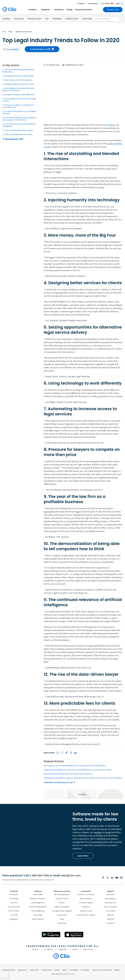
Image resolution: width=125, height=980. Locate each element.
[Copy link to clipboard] (62, 753)
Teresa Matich (13, 49)
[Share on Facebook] (67, 753)
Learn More (83, 856)
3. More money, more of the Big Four (18, 80)
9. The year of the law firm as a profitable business (19, 112)
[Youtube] (117, 878)
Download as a (42, 49)
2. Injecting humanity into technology (18, 76)
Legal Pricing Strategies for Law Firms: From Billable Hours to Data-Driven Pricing (77, 770)
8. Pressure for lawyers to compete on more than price (18, 106)
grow (108, 832)
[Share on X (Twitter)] (71, 753)
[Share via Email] (58, 753)
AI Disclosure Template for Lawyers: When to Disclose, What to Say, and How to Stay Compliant (83, 778)
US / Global (107, 3)
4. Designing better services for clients (18, 84)
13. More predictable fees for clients (17, 134)
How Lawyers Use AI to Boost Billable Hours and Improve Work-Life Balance (75, 766)
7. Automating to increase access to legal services (19, 100)
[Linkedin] (112, 878)
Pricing (69, 9)
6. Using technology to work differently (18, 94)
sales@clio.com (71, 875)
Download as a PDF (13, 139)
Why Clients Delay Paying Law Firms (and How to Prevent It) (68, 774)
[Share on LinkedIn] (76, 753)
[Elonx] (108, 878)
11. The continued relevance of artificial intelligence (19, 125)
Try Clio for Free (113, 10)
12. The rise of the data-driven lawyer (18, 130)
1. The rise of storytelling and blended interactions (18, 71)
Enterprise (59, 9)
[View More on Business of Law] (60, 782)
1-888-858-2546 (39, 875)
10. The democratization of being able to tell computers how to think (19, 119)
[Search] (120, 19)
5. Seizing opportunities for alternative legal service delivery (19, 89)
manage (98, 832)
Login (119, 3)
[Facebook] (103, 878)
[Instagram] (121, 878)
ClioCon (111, 125)
